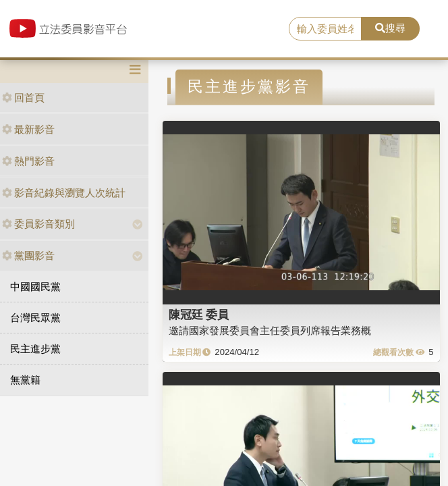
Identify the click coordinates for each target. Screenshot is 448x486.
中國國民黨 (35, 287)
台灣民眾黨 (35, 318)
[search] (325, 29)
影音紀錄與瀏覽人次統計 (64, 193)
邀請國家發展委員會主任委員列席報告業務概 (270, 330)
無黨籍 (25, 380)
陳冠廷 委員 (199, 315)
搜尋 (390, 28)
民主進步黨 (35, 349)
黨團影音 (28, 255)
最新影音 (28, 129)
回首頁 (23, 98)
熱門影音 (28, 161)
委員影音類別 (38, 224)
